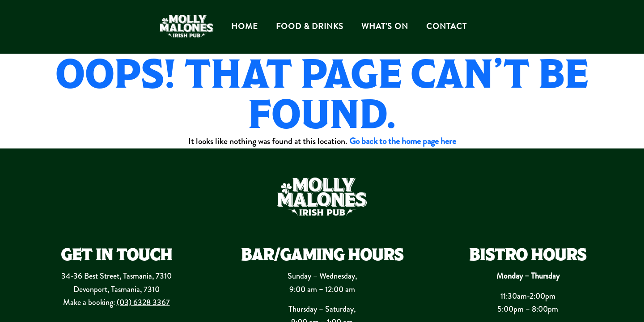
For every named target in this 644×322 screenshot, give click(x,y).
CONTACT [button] (447, 26)
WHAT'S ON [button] (385, 26)
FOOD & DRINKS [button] (310, 26)
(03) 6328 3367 (143, 302)
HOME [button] (245, 26)
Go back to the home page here (403, 141)
